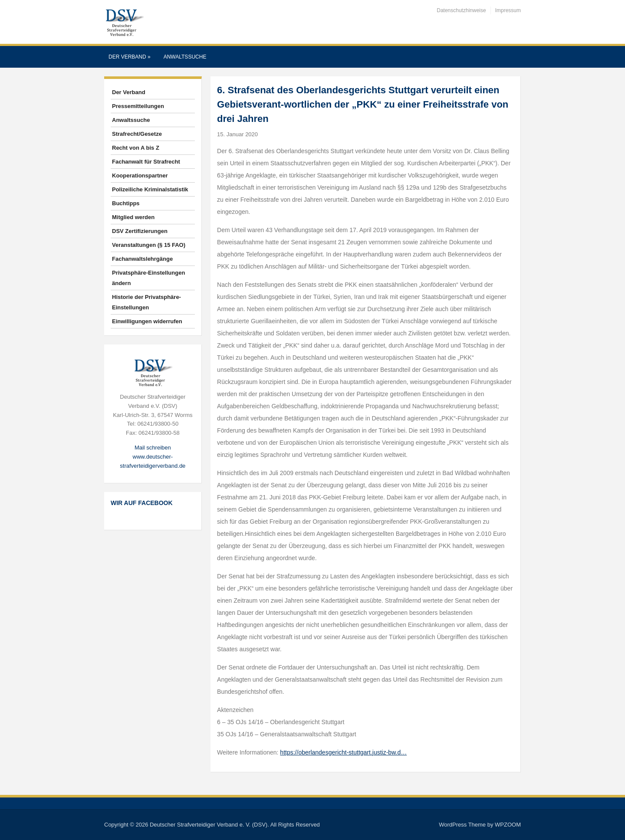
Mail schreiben (153, 448)
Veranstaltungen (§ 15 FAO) (149, 245)
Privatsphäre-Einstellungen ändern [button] (148, 278)
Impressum (508, 10)
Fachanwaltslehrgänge (142, 259)
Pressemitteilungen (138, 106)
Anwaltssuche (185, 57)
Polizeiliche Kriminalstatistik (150, 189)
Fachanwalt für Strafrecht (146, 162)
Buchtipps (126, 203)
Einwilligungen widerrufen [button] (147, 321)
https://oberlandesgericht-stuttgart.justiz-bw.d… (343, 752)
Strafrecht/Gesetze (137, 134)
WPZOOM (508, 825)
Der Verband (130, 57)
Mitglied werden (133, 217)
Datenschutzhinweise (461, 10)
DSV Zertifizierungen (140, 231)
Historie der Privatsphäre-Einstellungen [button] (146, 302)
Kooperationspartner (140, 176)
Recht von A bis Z (136, 148)
